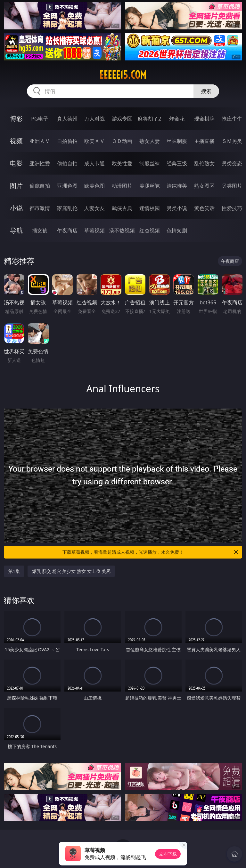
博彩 (16, 118)
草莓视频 (94, 231)
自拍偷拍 (67, 141)
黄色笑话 (204, 208)
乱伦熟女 (204, 163)
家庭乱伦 (67, 208)
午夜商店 (67, 231)
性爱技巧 (232, 208)
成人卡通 (94, 163)
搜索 (206, 91)
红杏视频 (150, 231)
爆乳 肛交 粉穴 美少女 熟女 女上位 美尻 (71, 571)
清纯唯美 (177, 186)
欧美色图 (94, 186)
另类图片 (232, 186)
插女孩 (40, 231)
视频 (16, 141)
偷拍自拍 (67, 163)
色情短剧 (177, 231)
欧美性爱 (122, 163)
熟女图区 (204, 186)
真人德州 (67, 119)
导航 (16, 230)
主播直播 (204, 141)
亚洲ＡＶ (40, 141)
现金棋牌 (204, 119)
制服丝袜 (150, 163)
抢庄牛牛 (232, 119)
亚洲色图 (67, 186)
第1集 (14, 571)
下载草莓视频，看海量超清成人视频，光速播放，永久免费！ (151, 552)
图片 (16, 186)
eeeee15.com (123, 75)
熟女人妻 (150, 141)
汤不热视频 (122, 231)
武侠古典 (122, 208)
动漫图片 (122, 186)
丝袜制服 (177, 141)
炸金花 (177, 119)
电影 (16, 163)
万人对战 (94, 119)
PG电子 (40, 119)
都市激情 (40, 208)
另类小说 (177, 208)
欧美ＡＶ (94, 141)
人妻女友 (94, 208)
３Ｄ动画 (122, 141)
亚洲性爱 (40, 163)
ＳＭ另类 (232, 141)
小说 (16, 208)
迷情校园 (150, 208)
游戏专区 (122, 119)
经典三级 (177, 163)
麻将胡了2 (149, 119)
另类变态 (232, 163)
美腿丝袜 (150, 186)
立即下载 (168, 854)
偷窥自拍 (40, 186)
